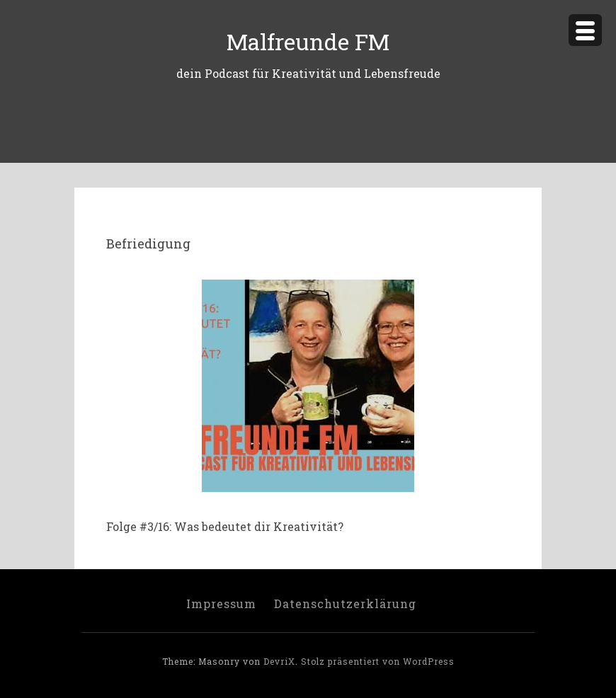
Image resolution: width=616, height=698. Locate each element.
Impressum (221, 603)
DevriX (279, 661)
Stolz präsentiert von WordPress (378, 661)
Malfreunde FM (308, 41)
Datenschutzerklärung (345, 603)
